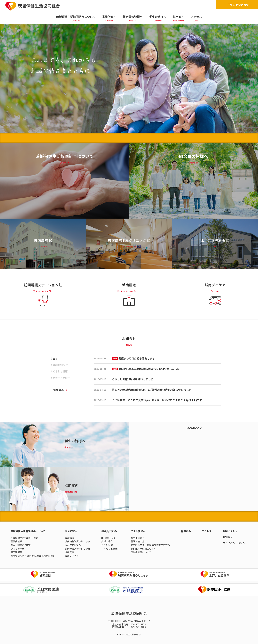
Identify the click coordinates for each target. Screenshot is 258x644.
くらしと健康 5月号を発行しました (133, 379)
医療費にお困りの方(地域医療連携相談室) (32, 556)
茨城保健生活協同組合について (76, 17)
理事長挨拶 (16, 541)
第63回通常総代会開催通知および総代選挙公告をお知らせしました (152, 390)
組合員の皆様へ (133, 17)
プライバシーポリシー (235, 543)
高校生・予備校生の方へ (143, 549)
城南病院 (69, 538)
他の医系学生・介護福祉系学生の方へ (150, 545)
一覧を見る (57, 390)
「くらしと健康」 (111, 549)
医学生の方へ (138, 538)
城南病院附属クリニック (78, 541)
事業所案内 (109, 17)
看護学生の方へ (139, 541)
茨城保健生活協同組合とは (24, 538)
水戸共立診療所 (73, 545)
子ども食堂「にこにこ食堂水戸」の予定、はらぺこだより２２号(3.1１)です (157, 400)
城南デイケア (72, 556)
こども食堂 (107, 545)
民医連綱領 (16, 552)
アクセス (196, 17)
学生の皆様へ (158, 17)
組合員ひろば (108, 538)
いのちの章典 (17, 549)
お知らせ (228, 537)
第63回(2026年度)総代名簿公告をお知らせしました (146, 369)
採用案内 (178, 17)
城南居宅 (69, 552)
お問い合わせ (241, 5)
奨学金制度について (141, 552)
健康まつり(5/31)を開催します (133, 358)
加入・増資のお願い (21, 545)
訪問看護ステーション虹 (78, 549)
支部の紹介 (107, 541)
